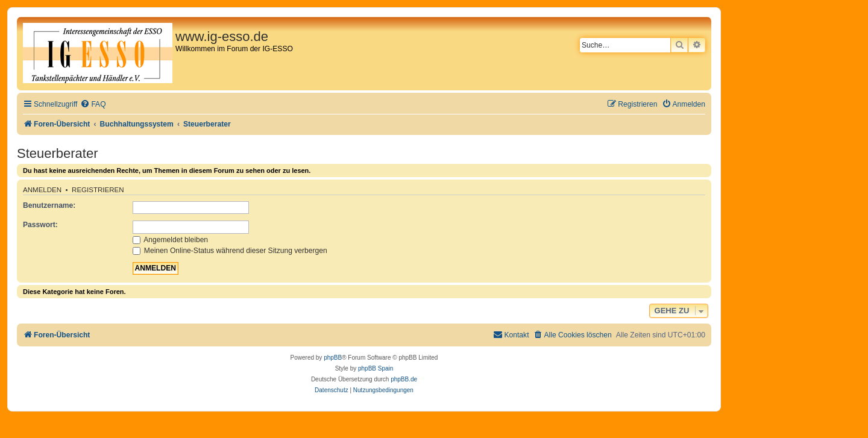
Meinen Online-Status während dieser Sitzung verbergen (230, 251)
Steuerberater (58, 153)
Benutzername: (49, 205)
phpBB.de (404, 379)
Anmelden (42, 190)
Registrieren (98, 190)
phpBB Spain (376, 368)
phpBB (333, 358)
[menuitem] (93, 105)
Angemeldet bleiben (171, 240)
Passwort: (40, 225)
